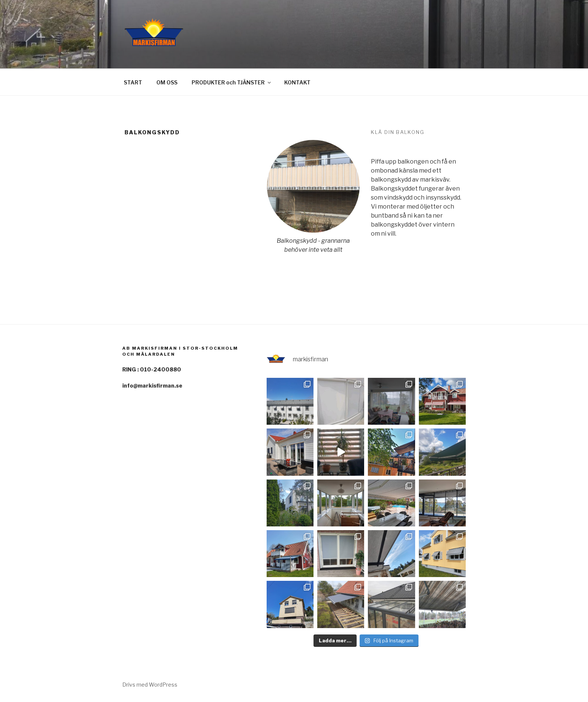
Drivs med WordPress (150, 685)
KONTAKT (297, 82)
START (133, 82)
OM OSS (167, 82)
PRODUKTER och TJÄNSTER (232, 82)
